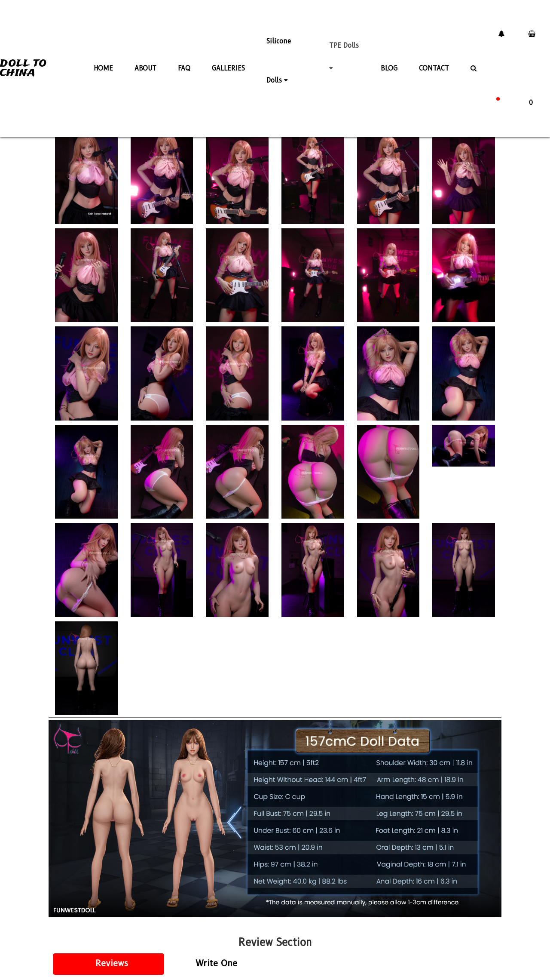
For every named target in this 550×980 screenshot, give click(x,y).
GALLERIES (228, 66)
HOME (103, 66)
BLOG (389, 66)
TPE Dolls (344, 55)
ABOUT (145, 66)
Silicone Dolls (279, 55)
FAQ (184, 66)
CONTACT (434, 66)
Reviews (112, 963)
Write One (216, 963)
